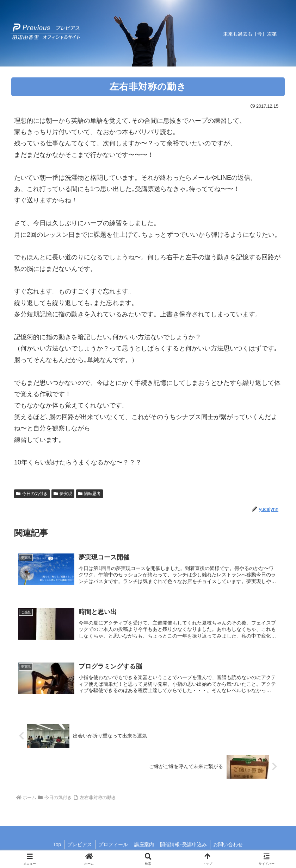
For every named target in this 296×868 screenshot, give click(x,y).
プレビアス (78, 846)
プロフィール (112, 846)
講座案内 (144, 846)
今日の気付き (32, 494)
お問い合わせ (231, 846)
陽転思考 (90, 494)
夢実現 (63, 494)
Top (54, 846)
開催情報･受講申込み (185, 846)
